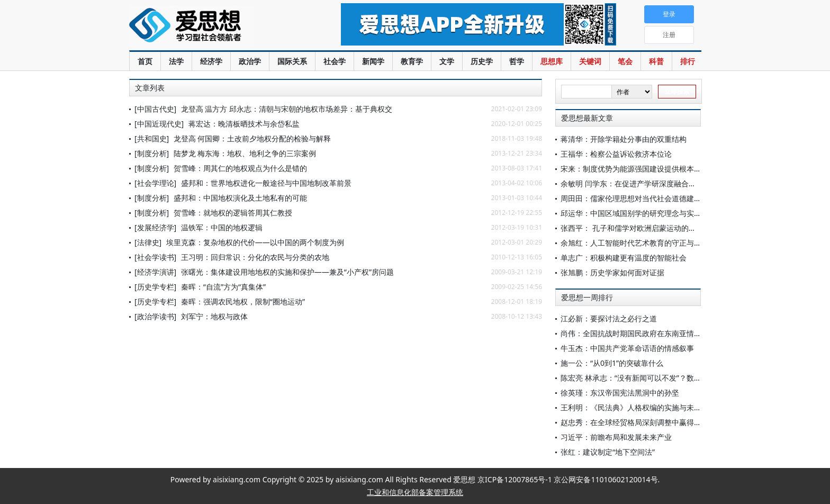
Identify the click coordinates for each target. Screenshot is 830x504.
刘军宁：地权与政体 (214, 316)
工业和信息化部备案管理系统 (415, 492)
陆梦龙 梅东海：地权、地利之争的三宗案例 (245, 153)
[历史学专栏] (155, 287)
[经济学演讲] (155, 272)
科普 (656, 61)
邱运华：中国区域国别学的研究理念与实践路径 (638, 213)
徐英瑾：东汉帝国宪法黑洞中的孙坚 (620, 393)
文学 (447, 61)
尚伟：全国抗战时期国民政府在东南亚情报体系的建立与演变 (661, 333)
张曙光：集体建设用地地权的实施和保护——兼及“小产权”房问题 (287, 272)
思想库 (552, 61)
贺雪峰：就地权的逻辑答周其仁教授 (233, 213)
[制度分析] (152, 153)
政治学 (250, 61)
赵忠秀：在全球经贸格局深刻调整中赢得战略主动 (642, 422)
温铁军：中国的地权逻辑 (222, 227)
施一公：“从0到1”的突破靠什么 (612, 363)
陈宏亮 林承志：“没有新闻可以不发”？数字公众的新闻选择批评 (664, 378)
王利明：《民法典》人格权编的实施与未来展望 (638, 407)
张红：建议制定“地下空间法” (608, 452)
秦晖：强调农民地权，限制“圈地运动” (243, 301)
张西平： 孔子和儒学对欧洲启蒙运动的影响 (632, 228)
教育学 (412, 61)
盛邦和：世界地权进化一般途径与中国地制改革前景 (266, 183)
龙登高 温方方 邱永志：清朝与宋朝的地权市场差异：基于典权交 (287, 109)
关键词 (590, 61)
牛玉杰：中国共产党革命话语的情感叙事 (627, 348)
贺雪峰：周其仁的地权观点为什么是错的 (240, 168)
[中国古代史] (155, 109)
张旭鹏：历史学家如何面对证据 (612, 272)
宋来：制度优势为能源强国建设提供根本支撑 (635, 169)
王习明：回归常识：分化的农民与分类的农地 (255, 257)
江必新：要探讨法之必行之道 (609, 318)
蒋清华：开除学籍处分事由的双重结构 (624, 139)
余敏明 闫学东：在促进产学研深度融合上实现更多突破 (651, 183)
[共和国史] (152, 138)
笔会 (625, 61)
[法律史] (148, 242)
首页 (145, 61)
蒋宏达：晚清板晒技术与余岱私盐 (244, 124)
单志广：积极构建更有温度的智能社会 (624, 258)
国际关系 (292, 61)
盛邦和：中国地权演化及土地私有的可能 (240, 198)
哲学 (517, 61)
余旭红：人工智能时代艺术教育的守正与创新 (635, 243)
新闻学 (373, 61)
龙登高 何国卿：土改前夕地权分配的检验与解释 (252, 138)
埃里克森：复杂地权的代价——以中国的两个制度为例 (255, 242)
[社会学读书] (155, 257)
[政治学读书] (155, 316)
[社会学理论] (155, 183)
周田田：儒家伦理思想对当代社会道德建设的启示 (642, 198)
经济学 (211, 61)
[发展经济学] (155, 227)
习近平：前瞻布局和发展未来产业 (616, 437)
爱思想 (214, 26)
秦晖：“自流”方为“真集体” (223, 287)
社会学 (335, 61)
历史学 (482, 61)
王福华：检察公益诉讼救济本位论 (616, 154)
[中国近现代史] (159, 124)
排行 (688, 61)
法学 (176, 61)
